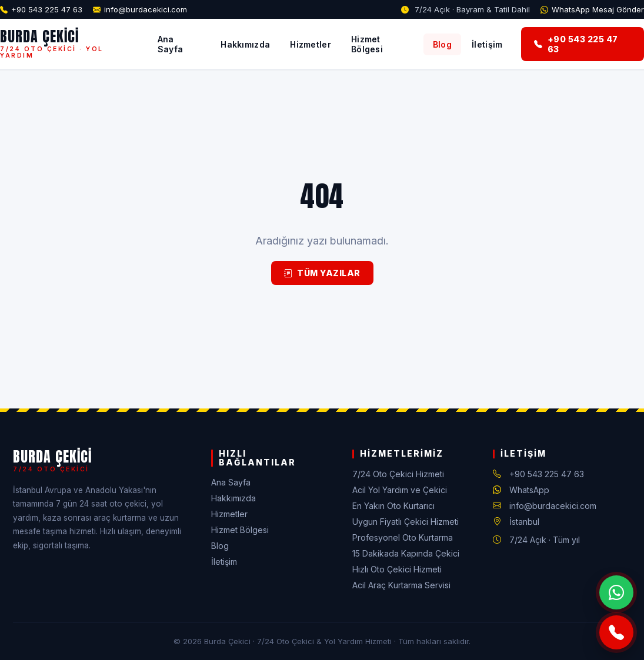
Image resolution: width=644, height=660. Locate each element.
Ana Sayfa (171, 44)
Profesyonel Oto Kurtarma (403, 537)
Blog (442, 44)
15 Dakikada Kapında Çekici (406, 553)
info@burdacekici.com (146, 9)
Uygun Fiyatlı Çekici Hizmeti (406, 522)
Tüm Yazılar (322, 273)
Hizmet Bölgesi (367, 44)
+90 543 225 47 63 (47, 9)
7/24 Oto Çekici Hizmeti (398, 474)
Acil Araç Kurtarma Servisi (401, 585)
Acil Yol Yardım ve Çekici (400, 490)
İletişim (487, 44)
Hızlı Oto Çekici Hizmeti (397, 569)
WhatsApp (529, 490)
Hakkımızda (245, 44)
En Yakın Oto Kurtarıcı (393, 506)
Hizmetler (311, 44)
